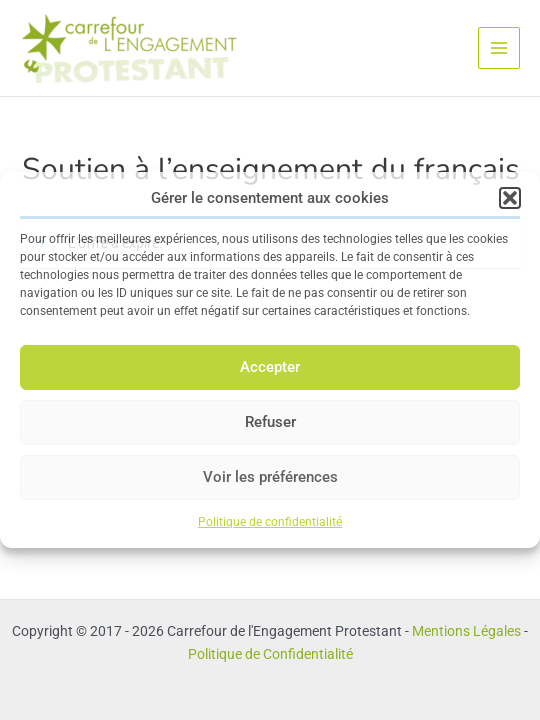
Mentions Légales (466, 631)
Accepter (270, 367)
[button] (510, 198)
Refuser (270, 422)
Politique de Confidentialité (270, 654)
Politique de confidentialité (270, 522)
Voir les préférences (270, 477)
